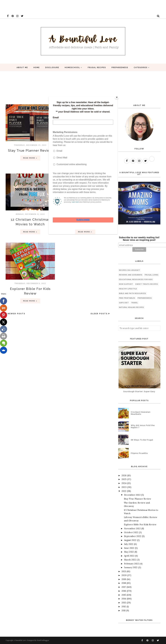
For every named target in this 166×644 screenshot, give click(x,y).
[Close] (117, 97)
